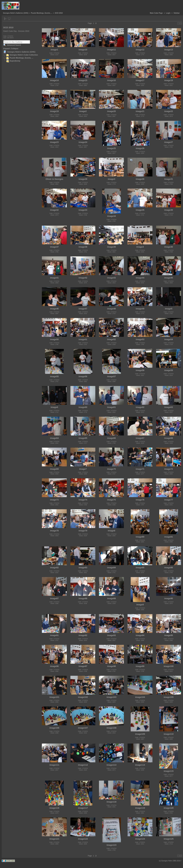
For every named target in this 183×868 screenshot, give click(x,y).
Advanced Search (14, 45)
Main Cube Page (156, 13)
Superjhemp (15, 61)
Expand (6, 49)
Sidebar (177, 13)
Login (168, 13)
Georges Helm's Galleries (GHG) (16, 13)
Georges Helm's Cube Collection (24, 55)
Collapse (15, 49)
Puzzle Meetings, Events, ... (42, 13)
